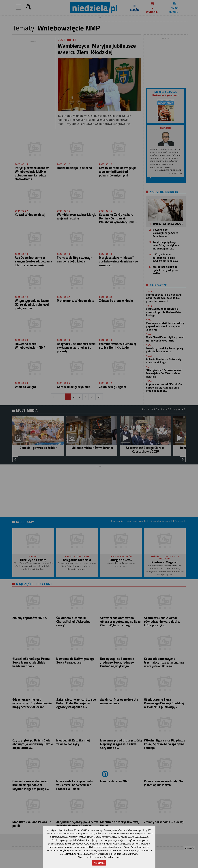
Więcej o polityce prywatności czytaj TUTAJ (99, 857)
